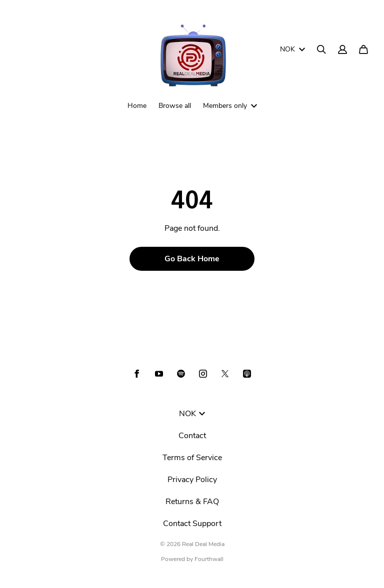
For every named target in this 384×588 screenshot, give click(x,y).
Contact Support (192, 524)
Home (137, 106)
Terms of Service (192, 458)
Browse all (175, 106)
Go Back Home (192, 259)
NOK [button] (192, 414)
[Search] (321, 49)
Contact (192, 436)
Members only (230, 106)
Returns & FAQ (192, 502)
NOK (292, 49)
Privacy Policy (192, 480)
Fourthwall (209, 559)
